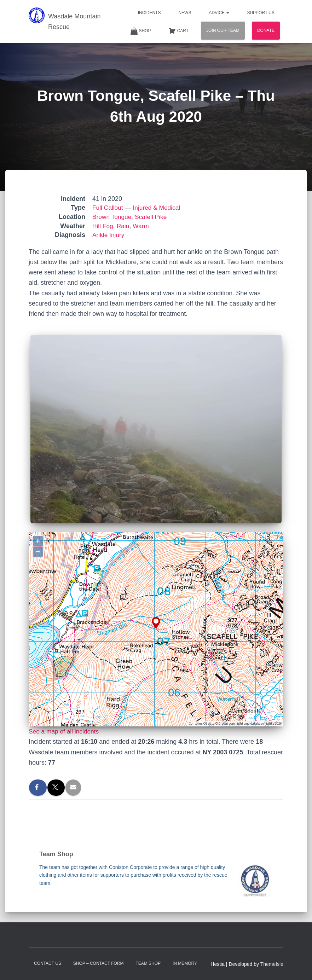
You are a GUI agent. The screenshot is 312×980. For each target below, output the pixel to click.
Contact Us (48, 963)
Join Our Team (223, 30)
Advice (219, 13)
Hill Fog (103, 226)
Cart (179, 31)
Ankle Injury (109, 235)
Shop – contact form (99, 963)
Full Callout (108, 208)
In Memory (185, 963)
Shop (141, 31)
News (185, 13)
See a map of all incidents (65, 731)
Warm (142, 226)
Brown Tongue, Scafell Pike (131, 217)
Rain (124, 226)
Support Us (261, 13)
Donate (266, 30)
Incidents (149, 13)
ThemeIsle (272, 964)
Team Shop (148, 963)
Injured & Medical (159, 208)
